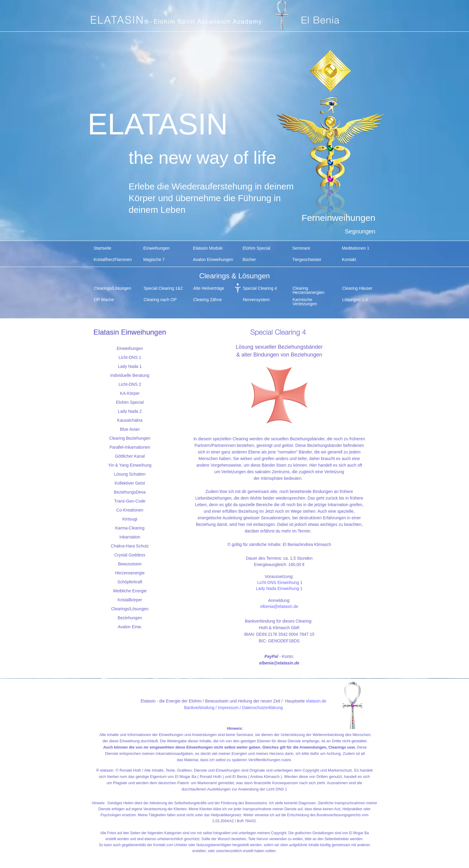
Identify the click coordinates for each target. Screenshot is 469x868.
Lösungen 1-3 (355, 300)
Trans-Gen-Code (130, 501)
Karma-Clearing (130, 528)
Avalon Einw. (130, 627)
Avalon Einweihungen (213, 260)
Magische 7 (154, 260)
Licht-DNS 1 (130, 357)
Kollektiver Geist (130, 483)
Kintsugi (130, 519)
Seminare (301, 248)
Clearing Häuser (357, 288)
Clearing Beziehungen (130, 438)
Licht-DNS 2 (130, 384)
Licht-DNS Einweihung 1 (280, 582)
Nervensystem (256, 300)
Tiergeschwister (307, 260)
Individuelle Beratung (130, 375)
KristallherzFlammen (113, 260)
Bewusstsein (130, 564)
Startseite (102, 248)
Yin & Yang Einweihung (130, 465)
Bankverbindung (199, 708)
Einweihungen (156, 248)
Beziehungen (130, 618)
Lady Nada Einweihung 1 (279, 588)
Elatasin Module (208, 248)
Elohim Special (256, 248)
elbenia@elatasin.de (279, 606)
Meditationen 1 (356, 248)
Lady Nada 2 (130, 411)
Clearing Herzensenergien (309, 290)
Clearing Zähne (208, 300)
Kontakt (349, 260)
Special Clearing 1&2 (163, 288)
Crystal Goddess (130, 555)
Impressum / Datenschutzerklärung (250, 708)
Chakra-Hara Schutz (130, 546)
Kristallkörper (130, 600)
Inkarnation (130, 537)
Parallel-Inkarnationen (130, 447)
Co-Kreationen (130, 510)
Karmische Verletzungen (305, 301)
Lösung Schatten (130, 474)
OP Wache (104, 300)
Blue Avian (130, 429)
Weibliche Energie (130, 591)
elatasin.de (316, 701)
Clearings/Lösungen (113, 288)
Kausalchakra (130, 420)
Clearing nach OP (160, 300)
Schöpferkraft (130, 582)
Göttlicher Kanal (130, 456)
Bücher (249, 260)
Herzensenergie (130, 573)
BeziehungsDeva (130, 492)
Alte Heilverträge (209, 288)
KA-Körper (130, 393)
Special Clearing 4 (260, 288)
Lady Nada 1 (130, 366)
